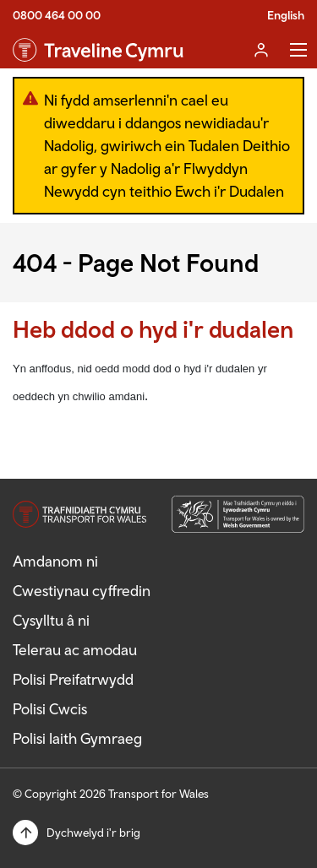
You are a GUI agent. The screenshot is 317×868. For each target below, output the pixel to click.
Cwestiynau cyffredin (82, 591)
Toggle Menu (298, 50)
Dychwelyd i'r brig (93, 833)
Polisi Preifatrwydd (73, 679)
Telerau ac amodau (75, 650)
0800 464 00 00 (57, 15)
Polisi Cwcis (50, 709)
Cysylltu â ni (51, 620)
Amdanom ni (55, 561)
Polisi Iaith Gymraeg (77, 738)
